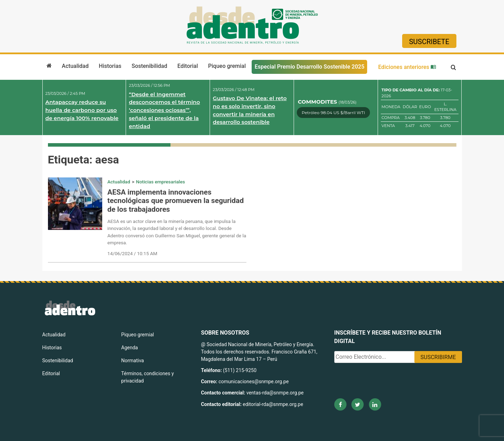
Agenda (129, 348)
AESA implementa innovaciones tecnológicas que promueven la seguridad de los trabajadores (176, 201)
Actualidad (75, 66)
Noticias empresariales (161, 182)
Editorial (188, 66)
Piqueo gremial (227, 66)
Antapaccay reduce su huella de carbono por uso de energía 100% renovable (82, 110)
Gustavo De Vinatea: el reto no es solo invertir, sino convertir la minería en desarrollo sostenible (250, 110)
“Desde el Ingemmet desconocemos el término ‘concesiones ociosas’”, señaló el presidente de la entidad (164, 110)
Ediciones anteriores (407, 67)
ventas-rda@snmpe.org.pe (275, 393)
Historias (110, 66)
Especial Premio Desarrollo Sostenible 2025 (309, 67)
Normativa (132, 360)
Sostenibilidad (149, 66)
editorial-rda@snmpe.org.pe (273, 404)
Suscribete (429, 42)
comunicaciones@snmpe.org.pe (254, 381)
